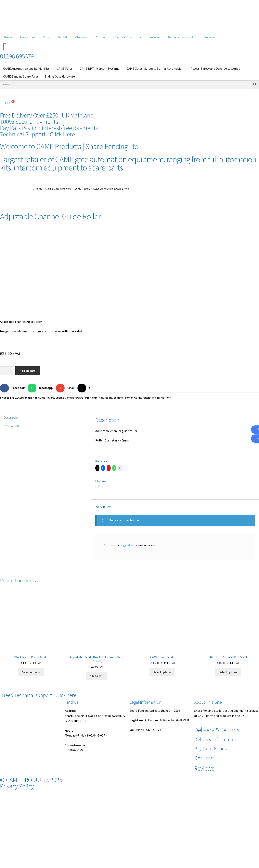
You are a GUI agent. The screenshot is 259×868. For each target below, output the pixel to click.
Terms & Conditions (128, 37)
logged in (127, 545)
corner (129, 398)
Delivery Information (182, 37)
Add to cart (28, 371)
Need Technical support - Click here (39, 695)
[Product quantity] (7, 371)
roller (146, 398)
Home (8, 37)
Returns (155, 37)
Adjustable (106, 398)
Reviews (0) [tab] (11, 426)
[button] (14, 388)
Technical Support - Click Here (37, 134)
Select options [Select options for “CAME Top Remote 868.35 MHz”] (228, 672)
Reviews (210, 37)
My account (28, 37)
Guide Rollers (82, 189)
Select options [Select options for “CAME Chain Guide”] (162, 672)
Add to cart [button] (97, 676)
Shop (47, 37)
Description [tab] (12, 417)
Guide (138, 398)
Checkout (82, 37)
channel (119, 398)
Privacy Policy (17, 786)
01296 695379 (17, 56)
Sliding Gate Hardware (58, 189)
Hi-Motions (164, 398)
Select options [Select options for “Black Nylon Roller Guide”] (31, 672)
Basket (63, 37)
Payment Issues (210, 749)
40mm (94, 398)
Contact (101, 37)
